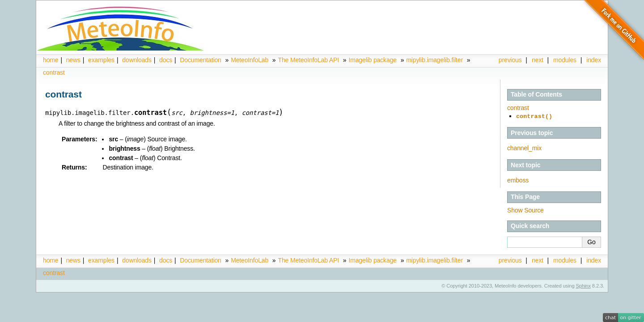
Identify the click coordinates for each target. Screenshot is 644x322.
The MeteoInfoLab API (308, 60)
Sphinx (583, 285)
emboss (518, 179)
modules (565, 60)
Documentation (200, 60)
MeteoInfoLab (250, 60)
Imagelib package (373, 60)
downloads (137, 60)
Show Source (525, 209)
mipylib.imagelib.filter (434, 60)
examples (101, 60)
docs (166, 60)
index (594, 259)
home (51, 60)
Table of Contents (536, 94)
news (73, 60)
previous (510, 60)
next (538, 60)
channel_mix (524, 147)
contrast (54, 72)
